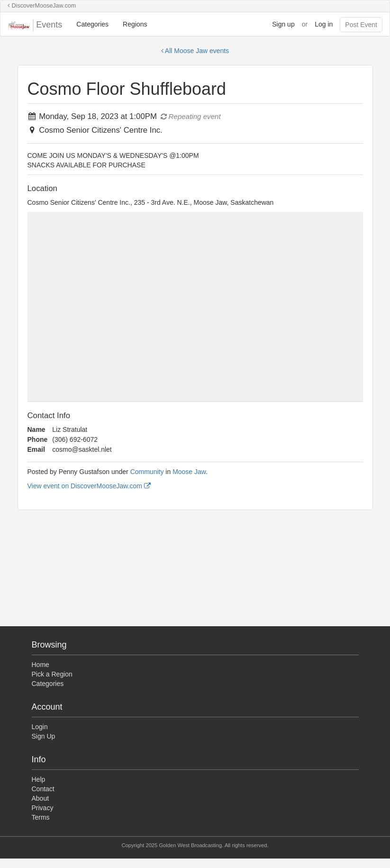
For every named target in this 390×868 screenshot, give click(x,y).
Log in (324, 24)
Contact (43, 789)
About (41, 798)
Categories (92, 24)
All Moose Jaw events (195, 51)
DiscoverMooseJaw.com (42, 6)
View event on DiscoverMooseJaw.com (89, 486)
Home (41, 665)
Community (147, 472)
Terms (41, 817)
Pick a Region (52, 674)
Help (39, 779)
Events (35, 25)
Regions (135, 24)
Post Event (361, 25)
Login (40, 727)
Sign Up (44, 736)
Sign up (283, 24)
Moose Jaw (189, 472)
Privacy (43, 808)
